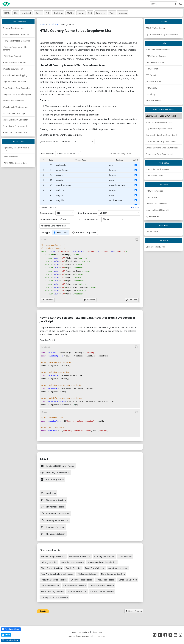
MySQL (70, 13)
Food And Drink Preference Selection (57, 574)
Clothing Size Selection (104, 556)
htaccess (123, 13)
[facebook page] (165, 635)
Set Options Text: (92, 219)
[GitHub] (155, 635)
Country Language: (87, 213)
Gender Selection (73, 568)
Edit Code (132, 300)
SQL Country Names (52, 479)
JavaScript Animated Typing (15, 75)
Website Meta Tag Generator (16, 107)
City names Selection (52, 507)
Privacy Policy (97, 632)
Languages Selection (52, 527)
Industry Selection (49, 562)
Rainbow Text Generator (14, 28)
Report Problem (134, 611)
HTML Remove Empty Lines (158, 50)
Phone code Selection (52, 534)
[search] (161, 4)
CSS (16, 13)
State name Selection (77, 591)
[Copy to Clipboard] (137, 239)
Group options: (47, 213)
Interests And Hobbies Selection (102, 562)
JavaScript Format (154, 81)
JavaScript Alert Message (14, 113)
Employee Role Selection (82, 580)
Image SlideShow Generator (15, 120)
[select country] (136, 165)
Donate (43, 611)
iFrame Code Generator (13, 101)
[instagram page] (180, 635)
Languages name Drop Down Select (162, 148)
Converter (101, 13)
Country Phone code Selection (54, 597)
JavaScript (26, 13)
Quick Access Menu (49, 142)
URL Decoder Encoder (156, 62)
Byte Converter (152, 216)
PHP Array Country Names (54, 473)
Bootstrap (58, 13)
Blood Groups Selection (51, 568)
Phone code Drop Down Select (159, 154)
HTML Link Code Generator (15, 133)
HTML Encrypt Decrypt (156, 56)
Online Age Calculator (156, 247)
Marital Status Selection (80, 556)
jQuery (38, 13)
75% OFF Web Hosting (156, 28)
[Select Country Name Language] (119, 213)
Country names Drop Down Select (161, 116)
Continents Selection (128, 580)
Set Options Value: (48, 219)
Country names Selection (75, 586)
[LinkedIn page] (176, 635)
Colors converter (10, 157)
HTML (7, 13)
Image (81, 13)
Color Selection (125, 556)
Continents (48, 493)
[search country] (124, 154)
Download (48, 300)
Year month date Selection (55, 513)
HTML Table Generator (13, 56)
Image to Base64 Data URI (158, 210)
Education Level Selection (72, 562)
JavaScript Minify (153, 101)
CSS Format (151, 75)
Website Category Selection (53, 556)
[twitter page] (170, 635)
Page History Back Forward (15, 126)
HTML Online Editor (155, 176)
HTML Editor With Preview (157, 169)
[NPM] (160, 635)
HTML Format (152, 69)
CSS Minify (150, 94)
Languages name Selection (102, 586)
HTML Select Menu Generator (16, 34)
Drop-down (53, 24)
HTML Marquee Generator (15, 62)
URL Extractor (152, 232)
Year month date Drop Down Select (161, 135)
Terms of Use (84, 632)
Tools (112, 13)
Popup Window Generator (14, 82)
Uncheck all (135, 208)
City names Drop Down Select (159, 129)
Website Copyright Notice (14, 69)
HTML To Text (152, 197)
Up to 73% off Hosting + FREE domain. (163, 34)
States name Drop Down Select (160, 122)
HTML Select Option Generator (17, 41)
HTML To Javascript (154, 191)
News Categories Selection (113, 574)
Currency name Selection (54, 520)
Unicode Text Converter (156, 204)
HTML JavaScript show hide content (15, 48)
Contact (74, 632)
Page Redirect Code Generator (16, 88)
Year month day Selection (52, 591)
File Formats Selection (87, 574)
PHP (47, 13)
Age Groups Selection (118, 568)
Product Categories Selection (54, 580)
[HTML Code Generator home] (6, 4)
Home (42, 24)
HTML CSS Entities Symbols (15, 163)
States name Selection (53, 500)
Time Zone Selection (105, 580)
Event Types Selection (95, 568)
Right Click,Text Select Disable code (16, 149)
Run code (90, 300)
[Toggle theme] (181, 4)
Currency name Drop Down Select (161, 141)
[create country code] (77, 142)
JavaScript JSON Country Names (57, 466)
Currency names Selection (102, 591)
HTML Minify (151, 88)
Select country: (47, 154)
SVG (90, 13)
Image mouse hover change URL (17, 94)
